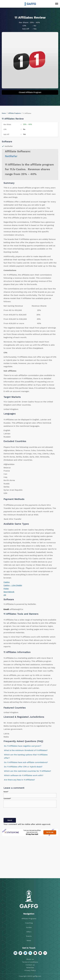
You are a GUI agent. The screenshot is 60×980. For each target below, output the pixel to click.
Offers (29, 932)
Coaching (29, 923)
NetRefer (11, 156)
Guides (29, 927)
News (29, 940)
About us (30, 959)
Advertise (30, 968)
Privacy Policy (30, 970)
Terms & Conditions (30, 962)
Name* (6, 792)
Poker (6, 589)
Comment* (7, 799)
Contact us (30, 965)
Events (29, 936)
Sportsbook (9, 592)
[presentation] (21, 813)
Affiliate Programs (14, 113)
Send (10, 820)
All (5, 595)
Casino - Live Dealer (13, 585)
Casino (7, 582)
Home (4, 113)
